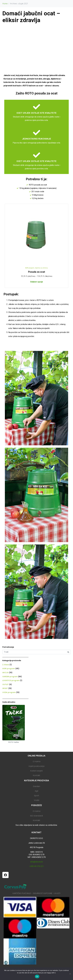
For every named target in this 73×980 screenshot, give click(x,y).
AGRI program (30, 268)
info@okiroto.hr (37, 862)
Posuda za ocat (37, 272)
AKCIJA (5, 673)
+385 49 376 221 (37, 866)
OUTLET (6, 684)
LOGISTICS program (11, 680)
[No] (70, 974)
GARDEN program (10, 676)
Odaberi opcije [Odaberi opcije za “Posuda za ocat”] (37, 282)
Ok (37, 977)
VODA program (9, 692)
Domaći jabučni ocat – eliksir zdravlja (31, 17)
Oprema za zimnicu (41, 268)
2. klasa (6, 665)
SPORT (5, 688)
